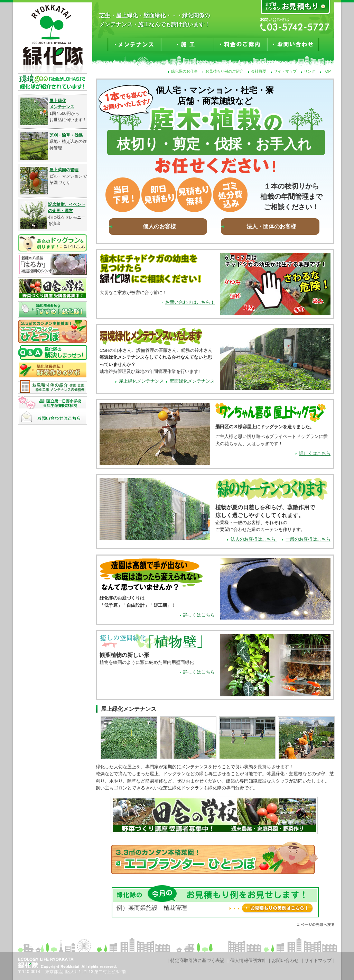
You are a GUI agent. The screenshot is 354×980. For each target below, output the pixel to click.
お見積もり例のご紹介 (224, 71)
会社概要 (259, 71)
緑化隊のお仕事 (184, 71)
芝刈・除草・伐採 (66, 135)
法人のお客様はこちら (254, 539)
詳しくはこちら (315, 453)
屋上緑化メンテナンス (141, 381)
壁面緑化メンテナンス (192, 381)
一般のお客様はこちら (308, 539)
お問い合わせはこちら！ (190, 302)
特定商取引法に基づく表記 (197, 960)
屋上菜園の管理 (64, 170)
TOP (327, 71)
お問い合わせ (285, 960)
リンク (310, 71)
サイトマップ (285, 71)
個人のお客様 (159, 226)
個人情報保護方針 (248, 960)
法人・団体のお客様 (271, 226)
